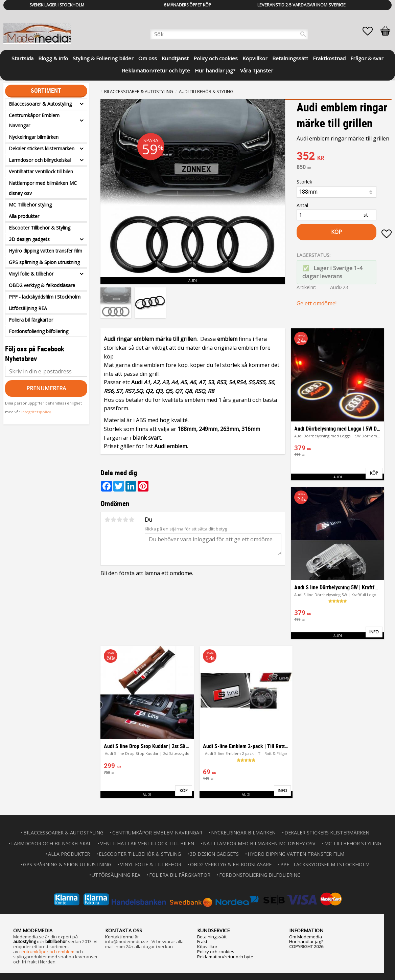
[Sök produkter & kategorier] (229, 34)
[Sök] (303, 34)
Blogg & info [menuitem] (53, 58)
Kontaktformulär (122, 937)
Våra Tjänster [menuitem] (257, 70)
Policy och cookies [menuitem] (216, 58)
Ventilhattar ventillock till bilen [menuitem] (41, 171)
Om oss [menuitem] (148, 58)
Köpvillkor (207, 946)
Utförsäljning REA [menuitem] (28, 308)
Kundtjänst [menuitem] (175, 58)
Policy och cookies (216, 952)
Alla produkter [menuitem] (24, 216)
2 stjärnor (113, 520)
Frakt (202, 941)
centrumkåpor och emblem (47, 952)
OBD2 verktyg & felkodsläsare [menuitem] (42, 285)
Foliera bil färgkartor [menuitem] (31, 320)
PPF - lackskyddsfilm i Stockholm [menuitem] (45, 297)
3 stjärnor (119, 520)
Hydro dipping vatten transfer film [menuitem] (45, 251)
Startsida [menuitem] (22, 58)
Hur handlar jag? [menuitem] (215, 70)
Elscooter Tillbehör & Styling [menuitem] (40, 228)
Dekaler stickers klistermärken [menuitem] (42, 148)
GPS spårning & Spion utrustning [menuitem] (44, 262)
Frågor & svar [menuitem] (367, 58)
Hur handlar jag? (306, 941)
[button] (371, 31)
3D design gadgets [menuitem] (29, 239)
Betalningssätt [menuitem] (290, 58)
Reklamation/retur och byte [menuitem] (156, 70)
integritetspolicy (36, 412)
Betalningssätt (212, 937)
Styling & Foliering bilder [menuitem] (103, 58)
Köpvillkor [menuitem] (255, 58)
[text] (344, 157)
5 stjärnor (132, 520)
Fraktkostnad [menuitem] (329, 58)
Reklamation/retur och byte (225, 957)
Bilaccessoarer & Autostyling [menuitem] (40, 104)
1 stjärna (107, 520)
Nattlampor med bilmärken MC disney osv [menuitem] (43, 188)
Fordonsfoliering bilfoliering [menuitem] (39, 331)
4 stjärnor (125, 520)
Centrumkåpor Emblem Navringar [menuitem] (34, 120)
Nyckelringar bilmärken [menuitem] (34, 137)
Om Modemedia (306, 937)
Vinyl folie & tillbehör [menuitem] (31, 274)
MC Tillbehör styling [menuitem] (30, 205)
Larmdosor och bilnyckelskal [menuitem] (40, 160)
